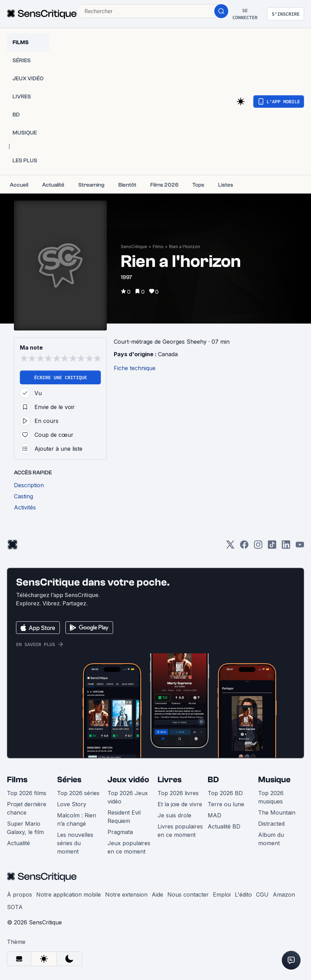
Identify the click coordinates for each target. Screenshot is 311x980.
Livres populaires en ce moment (180, 831)
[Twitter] (230, 547)
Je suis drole (174, 815)
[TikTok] (272, 547)
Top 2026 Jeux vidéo (128, 797)
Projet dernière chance (27, 808)
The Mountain (277, 812)
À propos (19, 895)
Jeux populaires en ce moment (129, 847)
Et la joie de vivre (180, 804)
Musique (274, 780)
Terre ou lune (226, 804)
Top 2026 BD (225, 793)
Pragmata (120, 832)
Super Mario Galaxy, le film (25, 828)
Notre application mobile (69, 895)
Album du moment (271, 839)
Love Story (72, 804)
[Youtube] (300, 547)
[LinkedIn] (286, 547)
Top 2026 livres (178, 793)
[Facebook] (244, 547)
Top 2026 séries (78, 793)
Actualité (18, 843)
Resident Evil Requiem (124, 817)
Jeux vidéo (128, 780)
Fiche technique (135, 368)
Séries (69, 780)
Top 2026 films (27, 793)
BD (213, 780)
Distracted (271, 824)
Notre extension (126, 895)
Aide (157, 895)
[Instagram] (258, 547)
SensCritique (134, 247)
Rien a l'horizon (185, 247)
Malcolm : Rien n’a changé (77, 819)
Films (158, 247)
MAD (214, 815)
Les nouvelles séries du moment (75, 843)
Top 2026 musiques (271, 797)
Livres (170, 780)
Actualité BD (224, 826)
